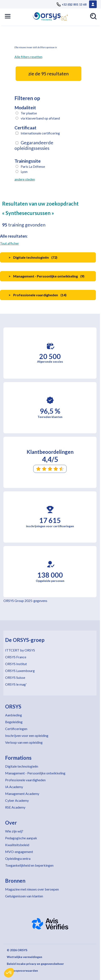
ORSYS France (16, 657)
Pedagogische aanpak (21, 838)
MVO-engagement (19, 852)
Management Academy (22, 794)
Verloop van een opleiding (24, 742)
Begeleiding (14, 722)
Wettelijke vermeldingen (25, 957)
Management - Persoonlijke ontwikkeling (35, 773)
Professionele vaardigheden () (38, 295)
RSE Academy (15, 807)
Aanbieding (14, 715)
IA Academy (14, 787)
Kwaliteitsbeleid (17, 845)
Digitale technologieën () (33, 257)
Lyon (24, 172)
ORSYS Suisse (15, 677)
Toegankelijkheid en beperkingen (29, 865)
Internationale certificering (40, 133)
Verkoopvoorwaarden (22, 971)
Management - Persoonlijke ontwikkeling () (46, 276)
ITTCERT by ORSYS (20, 650)
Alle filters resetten (28, 57)
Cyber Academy (17, 800)
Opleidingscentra (18, 858)
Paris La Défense (33, 166)
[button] (9, 973)
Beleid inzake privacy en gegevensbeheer (35, 964)
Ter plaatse (29, 113)
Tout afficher (9, 243)
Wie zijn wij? (14, 831)
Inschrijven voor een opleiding (27, 735)
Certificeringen (16, 729)
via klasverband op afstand (40, 118)
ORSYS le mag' (16, 684)
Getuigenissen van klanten (24, 896)
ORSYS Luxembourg (20, 671)
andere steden (25, 179)
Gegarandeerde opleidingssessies (34, 145)
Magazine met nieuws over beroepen (32, 889)
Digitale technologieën (22, 766)
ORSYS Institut (16, 664)
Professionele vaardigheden (25, 780)
